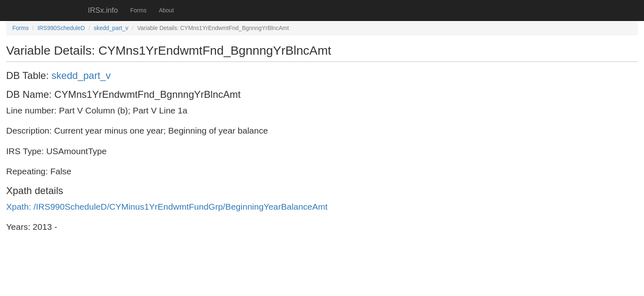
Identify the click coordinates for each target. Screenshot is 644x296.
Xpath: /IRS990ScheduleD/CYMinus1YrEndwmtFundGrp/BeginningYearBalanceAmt (167, 207)
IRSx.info (103, 10)
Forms (138, 10)
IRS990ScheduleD (61, 28)
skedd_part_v (111, 28)
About (167, 10)
